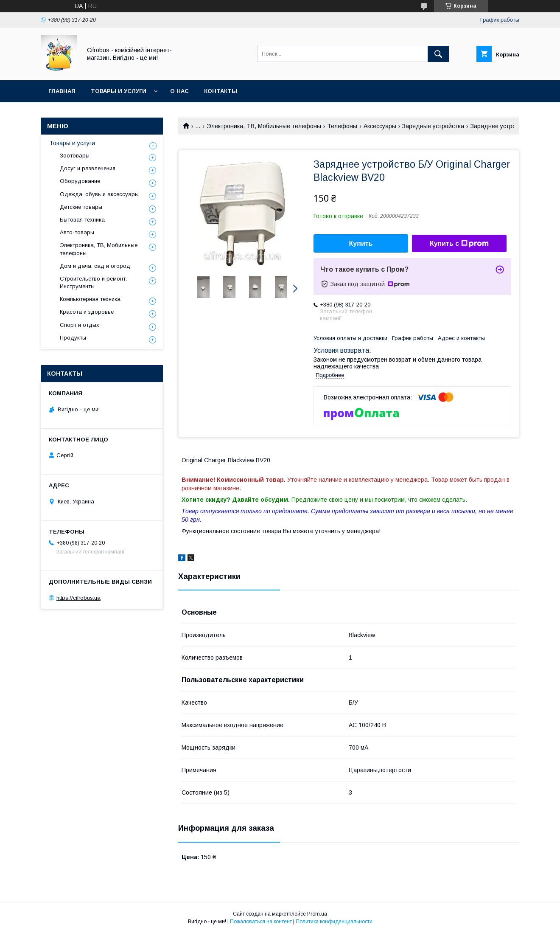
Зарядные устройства (433, 126)
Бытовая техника (82, 220)
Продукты (73, 338)
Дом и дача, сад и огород (95, 266)
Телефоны (342, 126)
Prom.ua (317, 914)
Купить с (459, 244)
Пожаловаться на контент (261, 922)
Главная (62, 91)
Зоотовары (75, 156)
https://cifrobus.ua (78, 598)
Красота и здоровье (87, 312)
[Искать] (438, 54)
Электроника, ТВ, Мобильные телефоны (264, 126)
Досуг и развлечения (88, 168)
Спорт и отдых (80, 325)
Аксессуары (380, 126)
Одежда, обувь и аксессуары (99, 194)
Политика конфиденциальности (334, 922)
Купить (361, 243)
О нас (179, 91)
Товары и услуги (119, 91)
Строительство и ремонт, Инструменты (93, 282)
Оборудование (80, 181)
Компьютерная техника (90, 299)
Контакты (221, 91)
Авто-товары (77, 232)
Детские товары (81, 207)
